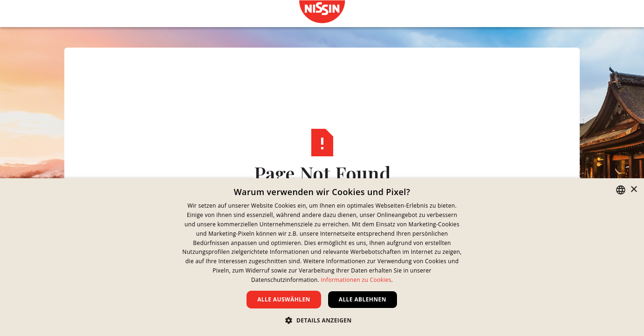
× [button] (634, 190)
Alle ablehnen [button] (363, 299)
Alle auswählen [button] (284, 299)
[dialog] (322, 257)
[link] (322, 12)
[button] (322, 320)
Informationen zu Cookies (356, 280)
